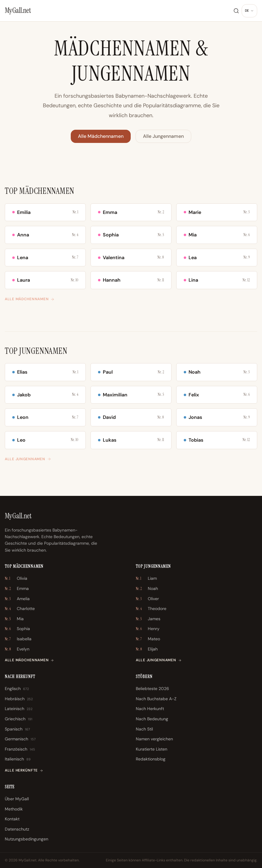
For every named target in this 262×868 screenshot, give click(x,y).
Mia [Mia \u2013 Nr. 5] (14, 619)
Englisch (17, 689)
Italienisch (18, 759)
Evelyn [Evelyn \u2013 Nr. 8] (17, 649)
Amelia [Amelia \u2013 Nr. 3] (17, 599)
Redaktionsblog (151, 759)
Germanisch (20, 739)
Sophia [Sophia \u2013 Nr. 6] (17, 629)
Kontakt (12, 819)
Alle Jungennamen (163, 136)
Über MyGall (17, 799)
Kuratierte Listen (152, 749)
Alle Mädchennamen (101, 136)
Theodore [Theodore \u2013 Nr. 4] (151, 609)
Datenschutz (17, 829)
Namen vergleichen (154, 739)
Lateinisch (19, 709)
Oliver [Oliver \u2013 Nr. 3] (147, 599)
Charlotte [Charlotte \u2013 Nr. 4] (20, 609)
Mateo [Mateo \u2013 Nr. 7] (148, 639)
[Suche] (236, 11)
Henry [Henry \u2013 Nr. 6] (148, 629)
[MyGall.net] (18, 10)
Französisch (20, 749)
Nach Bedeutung (152, 719)
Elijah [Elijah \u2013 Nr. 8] (147, 649)
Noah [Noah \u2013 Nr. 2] (147, 589)
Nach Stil (144, 729)
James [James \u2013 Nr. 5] (148, 619)
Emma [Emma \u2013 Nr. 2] (17, 589)
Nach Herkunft (150, 709)
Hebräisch (19, 699)
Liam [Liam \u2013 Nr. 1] (146, 579)
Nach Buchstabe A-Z (156, 699)
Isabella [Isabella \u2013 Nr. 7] (18, 639)
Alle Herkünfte (24, 770)
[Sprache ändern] (249, 11)
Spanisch (17, 729)
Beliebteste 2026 (152, 689)
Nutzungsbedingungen (27, 839)
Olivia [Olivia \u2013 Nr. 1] (16, 579)
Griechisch (19, 719)
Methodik (14, 809)
